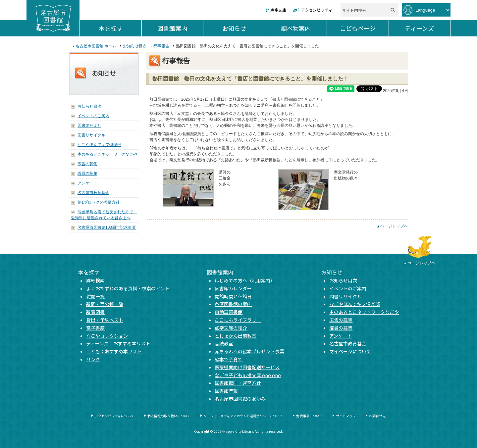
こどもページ (364, 28)
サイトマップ (346, 416)
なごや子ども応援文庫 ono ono (248, 375)
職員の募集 (87, 174)
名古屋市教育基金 (93, 193)
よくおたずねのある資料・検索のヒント (128, 288)
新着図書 (95, 312)
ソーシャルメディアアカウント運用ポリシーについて (243, 416)
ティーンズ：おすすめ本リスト (118, 343)
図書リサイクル (91, 135)
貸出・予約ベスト (105, 320)
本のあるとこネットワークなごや (107, 154)
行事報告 (161, 46)
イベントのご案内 (93, 116)
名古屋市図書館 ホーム (96, 46)
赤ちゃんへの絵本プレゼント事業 (249, 351)
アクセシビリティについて (114, 416)
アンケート (87, 183)
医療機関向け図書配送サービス (247, 367)
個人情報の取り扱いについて (169, 416)
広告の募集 (87, 164)
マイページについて (350, 351)
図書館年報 (226, 391)
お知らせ (244, 28)
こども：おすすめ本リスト (114, 351)
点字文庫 (278, 10)
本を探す (120, 28)
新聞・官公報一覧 (105, 304)
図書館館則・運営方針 (238, 383)
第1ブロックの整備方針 (99, 202)
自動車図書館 (229, 312)
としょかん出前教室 (236, 336)
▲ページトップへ (392, 226)
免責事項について (309, 416)
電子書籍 (95, 328)
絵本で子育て (229, 359)
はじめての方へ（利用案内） (245, 280)
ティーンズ (427, 28)
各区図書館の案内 (233, 304)
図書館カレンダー (233, 288)
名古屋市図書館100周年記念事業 (107, 227)
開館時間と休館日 (233, 296)
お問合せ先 (377, 416)
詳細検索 (95, 280)
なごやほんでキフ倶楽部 (99, 145)
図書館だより (89, 125)
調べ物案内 (304, 28)
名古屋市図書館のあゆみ (240, 399)
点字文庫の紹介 (231, 328)
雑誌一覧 (95, 296)
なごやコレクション (107, 336)
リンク (93, 359)
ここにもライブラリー (238, 320)
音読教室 (224, 343)
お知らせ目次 (135, 46)
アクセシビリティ (317, 10)
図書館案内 (180, 28)
